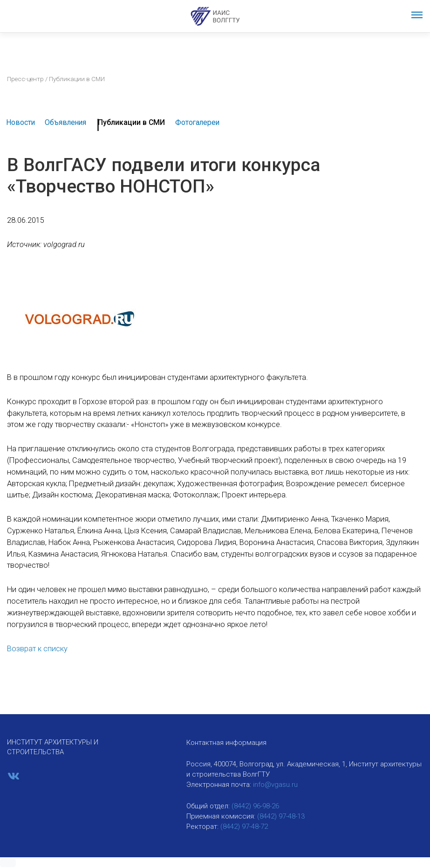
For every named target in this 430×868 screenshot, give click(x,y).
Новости (20, 122)
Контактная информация (226, 743)
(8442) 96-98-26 (255, 806)
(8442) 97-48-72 (244, 827)
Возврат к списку (37, 649)
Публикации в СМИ (131, 122)
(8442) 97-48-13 (281, 816)
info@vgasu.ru (275, 785)
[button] (8, 863)
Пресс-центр (25, 79)
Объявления (65, 122)
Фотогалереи (197, 122)
